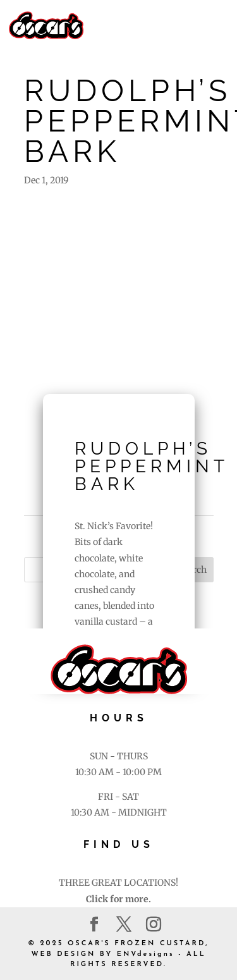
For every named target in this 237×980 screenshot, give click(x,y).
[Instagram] (154, 925)
